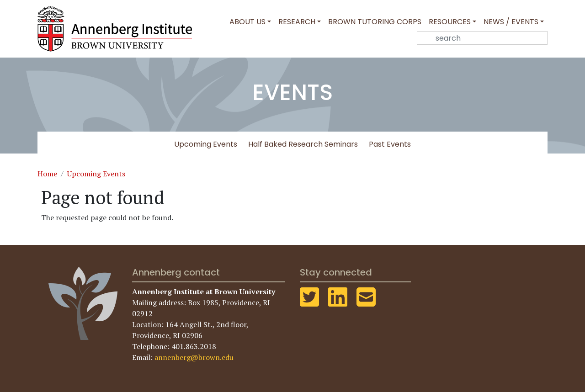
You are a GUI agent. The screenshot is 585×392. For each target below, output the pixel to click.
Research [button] (297, 22)
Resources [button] (450, 22)
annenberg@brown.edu (194, 357)
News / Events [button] (511, 22)
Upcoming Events (206, 144)
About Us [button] (247, 22)
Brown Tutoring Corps (375, 22)
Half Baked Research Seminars (303, 144)
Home (47, 174)
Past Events (390, 144)
